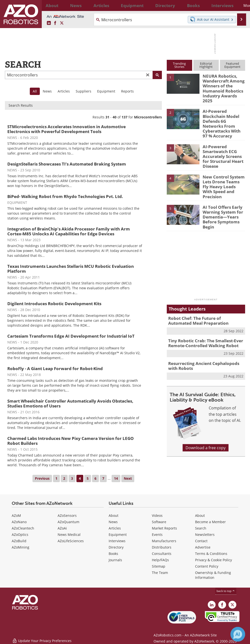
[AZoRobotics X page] (62, 23)
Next (128, 478)
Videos (157, 515)
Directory (116, 547)
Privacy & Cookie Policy (214, 560)
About (114, 515)
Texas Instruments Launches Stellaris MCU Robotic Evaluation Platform (71, 269)
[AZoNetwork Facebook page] (55, 23)
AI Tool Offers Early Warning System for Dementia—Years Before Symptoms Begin (221, 193)
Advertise (203, 547)
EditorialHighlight (206, 65)
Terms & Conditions (211, 554)
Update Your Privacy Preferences (42, 638)
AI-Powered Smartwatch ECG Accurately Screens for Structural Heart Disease (223, 140)
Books (113, 554)
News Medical (69, 535)
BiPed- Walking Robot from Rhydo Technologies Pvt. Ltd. (65, 196)
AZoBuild (19, 541)
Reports (127, 91)
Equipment (106, 91)
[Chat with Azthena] (238, 634)
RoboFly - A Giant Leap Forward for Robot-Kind (55, 369)
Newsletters (205, 535)
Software (159, 522)
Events (157, 535)
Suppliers (83, 91)
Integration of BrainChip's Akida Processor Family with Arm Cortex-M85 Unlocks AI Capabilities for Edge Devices (69, 231)
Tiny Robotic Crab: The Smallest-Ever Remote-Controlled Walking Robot (202, 316)
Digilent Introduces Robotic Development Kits (54, 304)
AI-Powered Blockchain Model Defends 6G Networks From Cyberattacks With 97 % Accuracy (224, 112)
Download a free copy (206, 419)
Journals (115, 560)
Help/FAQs (160, 560)
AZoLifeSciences (71, 541)
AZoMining (21, 547)
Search (201, 528)
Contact (201, 541)
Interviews (117, 541)
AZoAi (62, 528)
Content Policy (207, 566)
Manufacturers (164, 541)
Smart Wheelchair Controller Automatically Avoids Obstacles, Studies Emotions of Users (70, 403)
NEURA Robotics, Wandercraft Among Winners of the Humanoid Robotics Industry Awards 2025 (223, 85)
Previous (42, 478)
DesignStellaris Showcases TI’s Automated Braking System (67, 164)
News (47, 91)
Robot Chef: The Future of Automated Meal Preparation (203, 295)
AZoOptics (20, 535)
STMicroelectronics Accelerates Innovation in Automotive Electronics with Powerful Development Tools (67, 129)
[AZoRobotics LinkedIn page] (49, 23)
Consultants (162, 554)
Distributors (162, 547)
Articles (64, 91)
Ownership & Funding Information (213, 575)
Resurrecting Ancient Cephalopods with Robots (205, 338)
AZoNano (19, 522)
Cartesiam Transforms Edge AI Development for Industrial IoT (71, 336)
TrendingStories (179, 65)
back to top (226, 591)
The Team (160, 573)
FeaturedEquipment (232, 65)
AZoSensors (67, 515)
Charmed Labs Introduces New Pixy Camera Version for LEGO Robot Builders (71, 441)
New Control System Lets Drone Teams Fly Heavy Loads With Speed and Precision (222, 165)
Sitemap (159, 566)
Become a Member (210, 522)
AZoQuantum (68, 522)
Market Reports (164, 528)
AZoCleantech (23, 528)
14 (116, 478)
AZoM (16, 515)
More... (238, 5)
